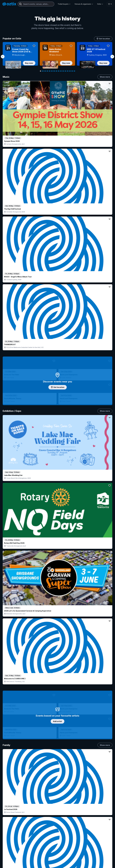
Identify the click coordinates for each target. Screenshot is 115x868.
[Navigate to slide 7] (51, 71)
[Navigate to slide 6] (49, 71)
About (104, 819)
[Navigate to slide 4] (46, 71)
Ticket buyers (64, 4)
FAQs (104, 823)
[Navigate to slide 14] (64, 71)
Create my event (53, 829)
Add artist (57, 218)
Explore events (12, 823)
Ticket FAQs (11, 833)
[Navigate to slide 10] (57, 71)
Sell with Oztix (52, 825)
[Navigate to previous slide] (3, 57)
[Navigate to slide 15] (66, 71)
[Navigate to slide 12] (60, 71)
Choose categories (57, 387)
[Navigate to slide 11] (58, 71)
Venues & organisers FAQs (57, 833)
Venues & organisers (83, 4)
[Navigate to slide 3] (44, 71)
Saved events (12, 827)
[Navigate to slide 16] (67, 71)
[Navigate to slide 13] (62, 71)
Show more (105, 77)
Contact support (25, 817)
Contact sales (76, 821)
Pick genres (57, 528)
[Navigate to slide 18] (71, 71)
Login (71, 816)
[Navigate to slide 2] (42, 71)
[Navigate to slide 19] (73, 71)
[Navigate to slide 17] (69, 71)
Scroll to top (57, 787)
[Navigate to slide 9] (55, 71)
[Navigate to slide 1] (40, 71)
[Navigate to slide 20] (75, 71)
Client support (52, 836)
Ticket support (12, 836)
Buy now (29, 63)
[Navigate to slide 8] (53, 71)
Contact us (105, 828)
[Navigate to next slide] (112, 57)
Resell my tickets (13, 839)
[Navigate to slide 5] (48, 71)
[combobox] (36, 4)
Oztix (100, 4)
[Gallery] (57, 57)
